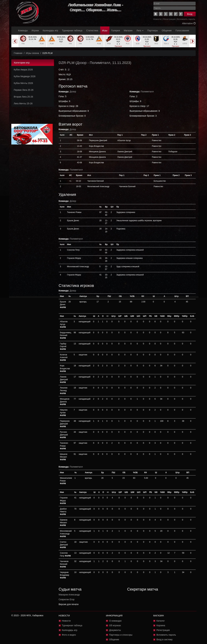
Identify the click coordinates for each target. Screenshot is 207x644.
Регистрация (169, 19)
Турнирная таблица (72, 31)
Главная (18, 53)
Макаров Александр (69, 595)
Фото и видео (69, 635)
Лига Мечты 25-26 (23, 103)
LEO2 (185, 43)
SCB (138, 44)
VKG (156, 44)
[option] (32, 41)
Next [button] (192, 41)
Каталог (161, 621)
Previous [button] (15, 41)
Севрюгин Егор (67, 599)
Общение (167, 31)
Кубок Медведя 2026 (25, 76)
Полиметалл (100, 63)
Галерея (116, 31)
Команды (23, 31)
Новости (157, 19)
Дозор (82, 63)
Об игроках (115, 625)
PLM (42, 44)
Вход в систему (165, 639)
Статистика (92, 31)
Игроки (35, 31)
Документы (115, 630)
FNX (109, 44)
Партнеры (153, 31)
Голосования (182, 31)
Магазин (128, 31)
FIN (23, 44)
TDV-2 (166, 44)
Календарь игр (50, 31)
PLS (128, 44)
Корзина (161, 625)
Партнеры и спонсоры (121, 635)
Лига (140, 31)
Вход (190, 14)
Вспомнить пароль (186, 19)
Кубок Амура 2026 (23, 70)
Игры (105, 31)
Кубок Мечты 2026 (23, 83)
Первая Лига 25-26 (24, 90)
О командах (115, 621)
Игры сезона (32, 53)
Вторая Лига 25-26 (23, 97)
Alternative (189, 23)
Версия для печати (69, 604)
